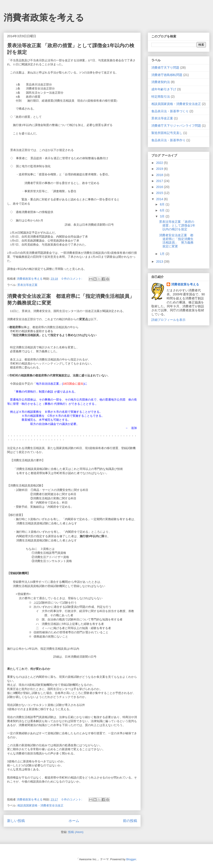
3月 (163, 216)
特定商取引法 (161, 97)
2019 (160, 169)
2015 (160, 193)
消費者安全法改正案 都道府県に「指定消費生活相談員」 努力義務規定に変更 (176, 241)
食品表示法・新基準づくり (170, 111)
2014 (160, 199)
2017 (160, 181)
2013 (160, 262)
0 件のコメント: (72, 279)
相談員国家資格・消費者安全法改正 (40, 805)
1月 (163, 254)
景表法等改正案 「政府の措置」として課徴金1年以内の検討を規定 (177, 225)
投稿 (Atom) (76, 832)
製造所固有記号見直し (167, 133)
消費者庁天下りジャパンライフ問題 (176, 126)
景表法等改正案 (27, 285)
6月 (163, 210)
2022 (160, 163)
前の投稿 (130, 821)
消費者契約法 (161, 82)
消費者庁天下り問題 (165, 68)
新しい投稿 (16, 821)
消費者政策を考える (44, 17)
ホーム (74, 821)
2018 (160, 175)
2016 (160, 187)
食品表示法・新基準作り (168, 140)
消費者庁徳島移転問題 (167, 75)
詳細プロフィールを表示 (168, 320)
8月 (163, 204)
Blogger (131, 859)
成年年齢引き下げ (164, 89)
